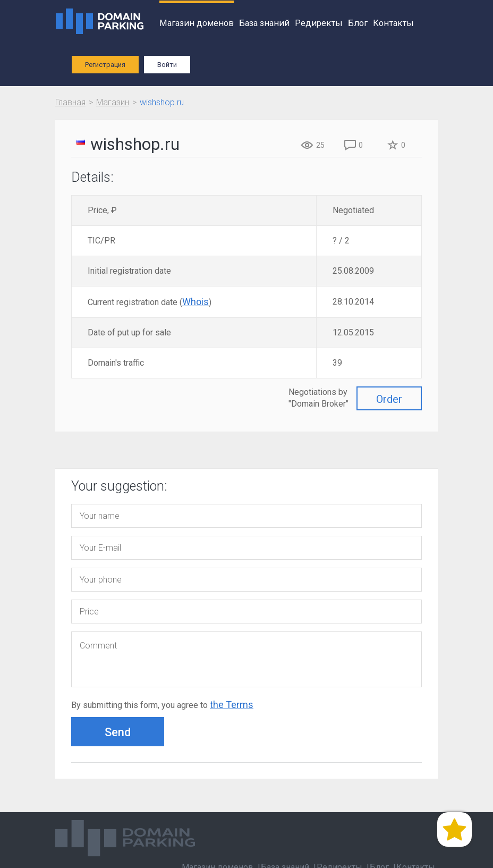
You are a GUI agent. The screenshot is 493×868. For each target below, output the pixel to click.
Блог (358, 23)
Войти (167, 65)
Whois (195, 302)
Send (118, 732)
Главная (70, 102)
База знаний (264, 23)
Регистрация (105, 65)
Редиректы (319, 23)
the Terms (232, 705)
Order (389, 399)
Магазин (113, 102)
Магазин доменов (197, 23)
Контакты (393, 23)
